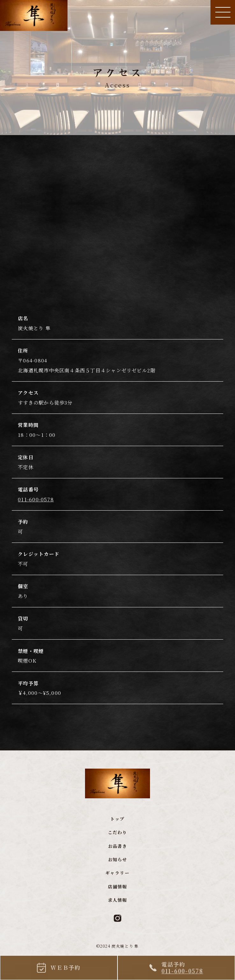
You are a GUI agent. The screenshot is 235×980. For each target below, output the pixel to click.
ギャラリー (117, 878)
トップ (117, 824)
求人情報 (117, 905)
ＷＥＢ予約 (66, 967)
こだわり (117, 837)
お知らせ (117, 865)
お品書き (117, 851)
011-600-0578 (36, 504)
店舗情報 (117, 891)
